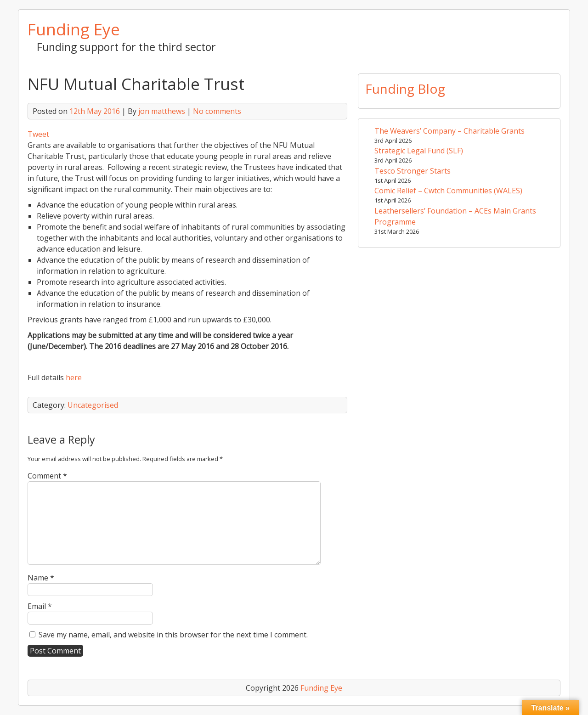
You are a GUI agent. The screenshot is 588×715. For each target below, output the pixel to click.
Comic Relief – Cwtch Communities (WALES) (448, 191)
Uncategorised (93, 405)
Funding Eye (74, 29)
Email (40, 606)
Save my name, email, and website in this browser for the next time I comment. (173, 635)
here (74, 377)
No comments (217, 111)
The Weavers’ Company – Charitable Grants (449, 131)
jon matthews (162, 111)
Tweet (38, 134)
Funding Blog (405, 89)
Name (41, 578)
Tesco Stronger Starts (413, 171)
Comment (47, 476)
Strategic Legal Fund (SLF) (419, 151)
